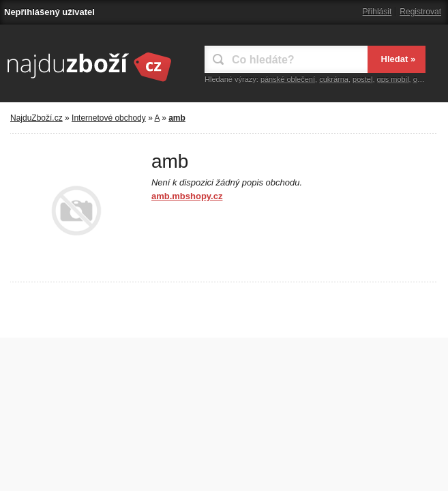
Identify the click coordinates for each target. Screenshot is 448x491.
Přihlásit (377, 12)
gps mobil (393, 79)
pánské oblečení (288, 79)
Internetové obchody (109, 118)
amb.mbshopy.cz (187, 196)
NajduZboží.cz (36, 118)
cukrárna (334, 79)
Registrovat (420, 12)
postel (362, 79)
